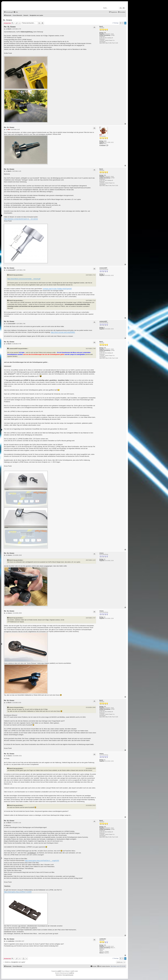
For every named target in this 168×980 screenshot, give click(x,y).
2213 (105, 141)
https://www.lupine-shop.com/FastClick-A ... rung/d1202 (42, 861)
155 (105, 945)
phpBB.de (72, 973)
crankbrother (103, 939)
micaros (101, 553)
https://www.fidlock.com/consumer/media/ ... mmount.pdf (24, 279)
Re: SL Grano (10, 27)
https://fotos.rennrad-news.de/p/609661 (63, 332)
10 (105, 559)
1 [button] (123, 23)
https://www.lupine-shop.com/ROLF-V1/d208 (18, 892)
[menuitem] (16, 12)
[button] (120, 23)
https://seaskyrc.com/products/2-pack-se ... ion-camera (21, 219)
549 (105, 33)
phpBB (59, 971)
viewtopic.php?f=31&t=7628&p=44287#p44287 (57, 289)
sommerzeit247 (103, 268)
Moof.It (101, 27)
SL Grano (7, 20)
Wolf (101, 135)
